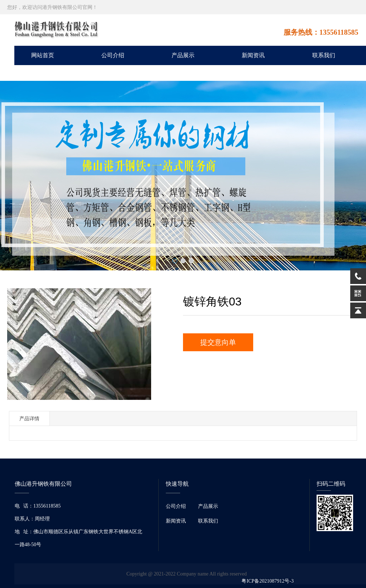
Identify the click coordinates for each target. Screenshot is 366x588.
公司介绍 (113, 55)
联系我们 (324, 55)
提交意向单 (218, 342)
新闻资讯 (253, 55)
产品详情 (29, 418)
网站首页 (43, 55)
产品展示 (183, 55)
